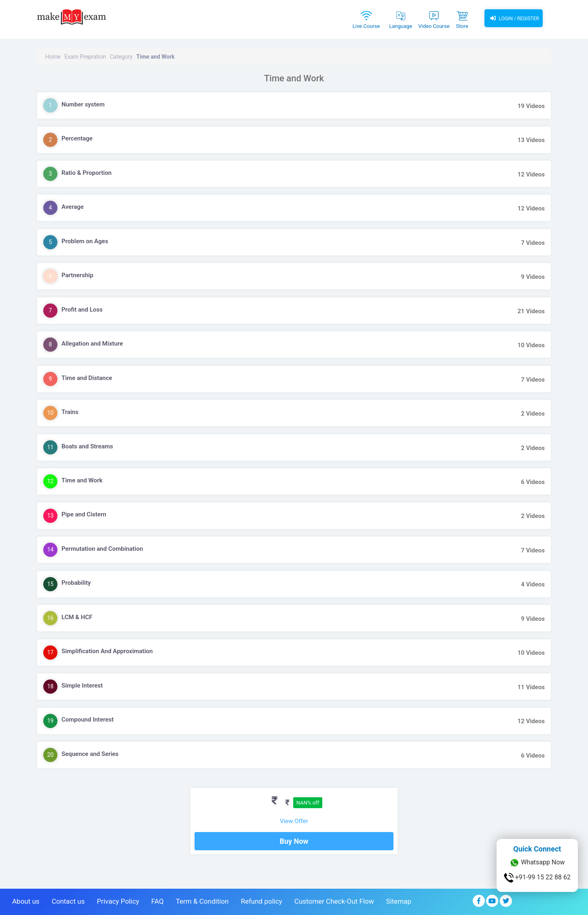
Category (121, 57)
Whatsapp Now (537, 863)
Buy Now (294, 841)
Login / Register (514, 18)
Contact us (68, 901)
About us (26, 901)
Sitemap (399, 901)
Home (53, 57)
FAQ (158, 901)
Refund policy (261, 901)
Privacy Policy (118, 901)
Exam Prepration (85, 57)
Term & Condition (202, 901)
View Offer (294, 821)
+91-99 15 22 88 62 (537, 878)
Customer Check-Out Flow (334, 901)
